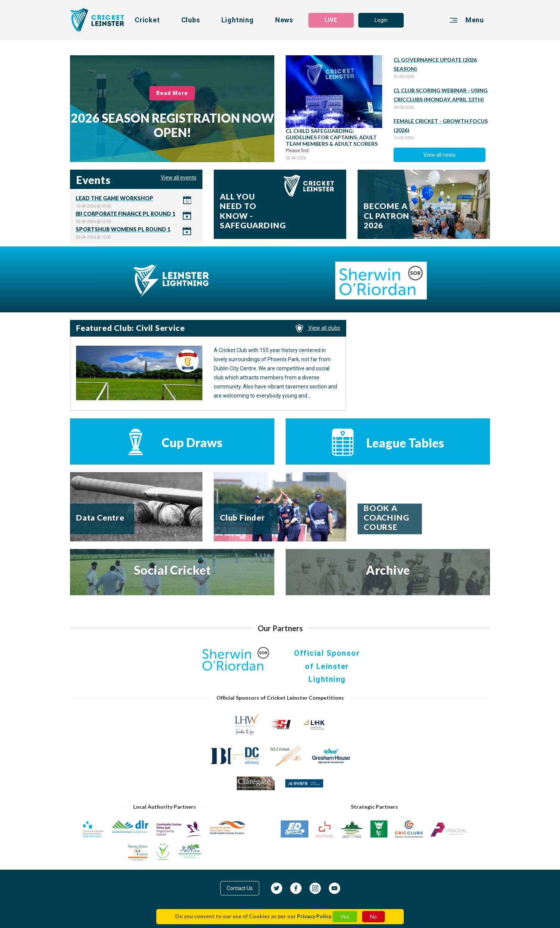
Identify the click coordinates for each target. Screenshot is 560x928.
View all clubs (318, 328)
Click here (136, 202)
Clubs (191, 20)
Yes (345, 916)
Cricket (147, 20)
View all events (179, 178)
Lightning (238, 20)
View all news (439, 155)
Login (381, 20)
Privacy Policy (314, 916)
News (284, 20)
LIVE (331, 20)
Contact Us (240, 888)
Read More (172, 93)
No (373, 916)
